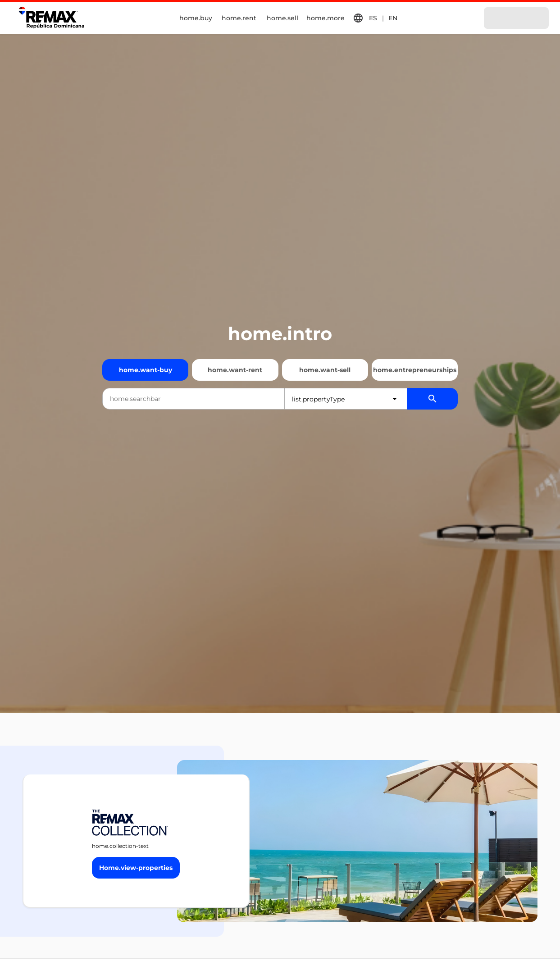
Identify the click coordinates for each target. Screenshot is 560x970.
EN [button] (393, 18)
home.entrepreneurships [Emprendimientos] (415, 370)
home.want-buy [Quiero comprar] (146, 370)
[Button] (136, 868)
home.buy (196, 18)
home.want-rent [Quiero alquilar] (235, 370)
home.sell (282, 18)
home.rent (239, 18)
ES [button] (373, 18)
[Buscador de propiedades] (433, 399)
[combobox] (193, 399)
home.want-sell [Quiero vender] (325, 370)
